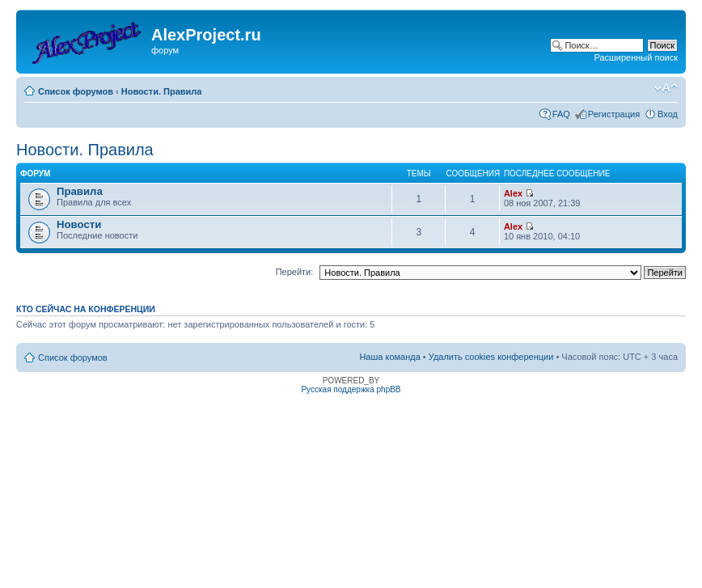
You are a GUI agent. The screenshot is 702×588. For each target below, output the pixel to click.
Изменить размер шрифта (666, 88)
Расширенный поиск (636, 57)
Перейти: (295, 272)
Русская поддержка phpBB (351, 389)
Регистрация (614, 114)
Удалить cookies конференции (491, 357)
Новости (79, 224)
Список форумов (76, 91)
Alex (513, 193)
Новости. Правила (162, 91)
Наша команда (389, 357)
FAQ (561, 114)
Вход (668, 114)
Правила (80, 191)
